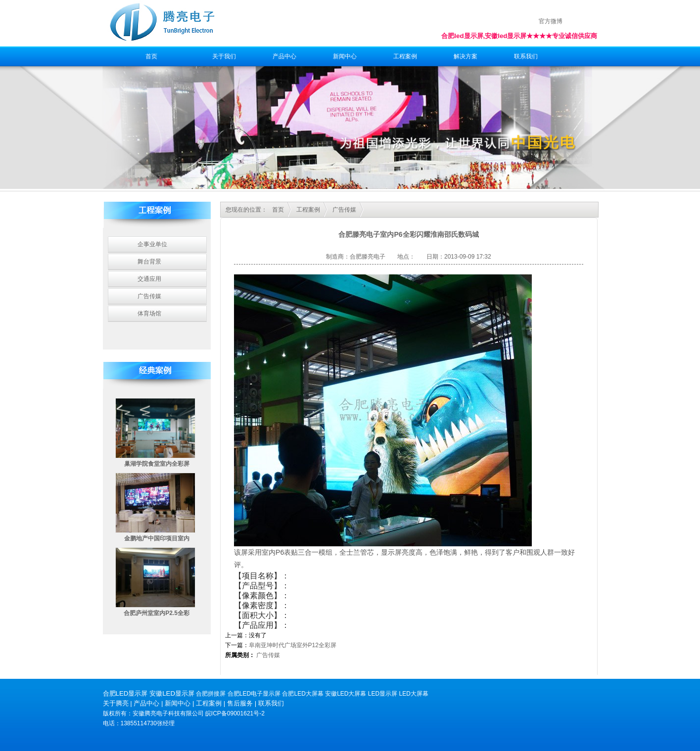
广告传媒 (149, 296)
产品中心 (284, 56)
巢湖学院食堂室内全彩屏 (157, 464)
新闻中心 (345, 56)
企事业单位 (152, 244)
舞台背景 (149, 262)
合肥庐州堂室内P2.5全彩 (157, 613)
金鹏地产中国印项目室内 (157, 538)
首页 (151, 56)
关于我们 (224, 56)
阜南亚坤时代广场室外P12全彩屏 (293, 645)
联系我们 (526, 56)
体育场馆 (149, 313)
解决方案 (466, 56)
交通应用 (149, 279)
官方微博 (551, 21)
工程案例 (405, 56)
